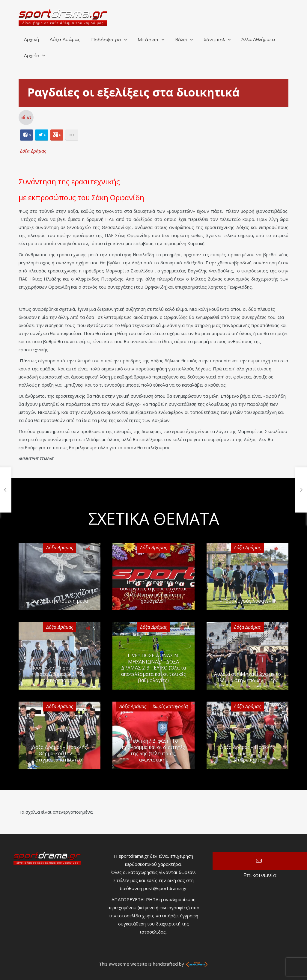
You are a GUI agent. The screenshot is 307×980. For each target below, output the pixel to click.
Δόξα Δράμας (65, 40)
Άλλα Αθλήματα (258, 40)
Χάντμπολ (214, 40)
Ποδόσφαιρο (106, 40)
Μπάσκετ (148, 40)
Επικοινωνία (260, 861)
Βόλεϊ (181, 40)
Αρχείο (32, 56)
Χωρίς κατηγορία (170, 706)
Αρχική (31, 40)
